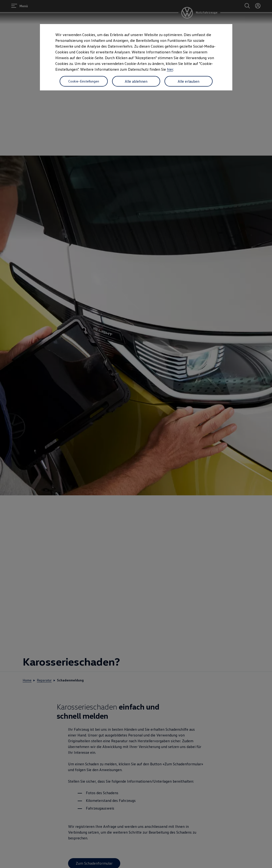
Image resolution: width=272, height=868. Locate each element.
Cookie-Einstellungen (84, 81)
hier (170, 69)
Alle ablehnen (136, 81)
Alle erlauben (189, 81)
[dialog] (136, 434)
